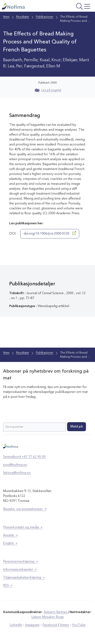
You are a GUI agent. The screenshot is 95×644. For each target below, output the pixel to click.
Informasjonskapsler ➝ (20, 570)
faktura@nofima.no (17, 473)
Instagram (32, 625)
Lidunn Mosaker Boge (48, 617)
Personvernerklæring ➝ (20, 562)
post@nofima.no (15, 465)
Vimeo (64, 625)
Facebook (50, 625)
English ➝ (10, 543)
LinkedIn (16, 625)
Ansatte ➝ (10, 535)
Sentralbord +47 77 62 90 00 (24, 457)
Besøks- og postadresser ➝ (25, 509)
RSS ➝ (8, 586)
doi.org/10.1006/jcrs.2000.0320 (50, 233)
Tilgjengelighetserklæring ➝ (24, 578)
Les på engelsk (48, 90)
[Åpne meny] (75, 7)
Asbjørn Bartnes (56, 612)
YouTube (79, 625)
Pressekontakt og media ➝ (23, 527)
